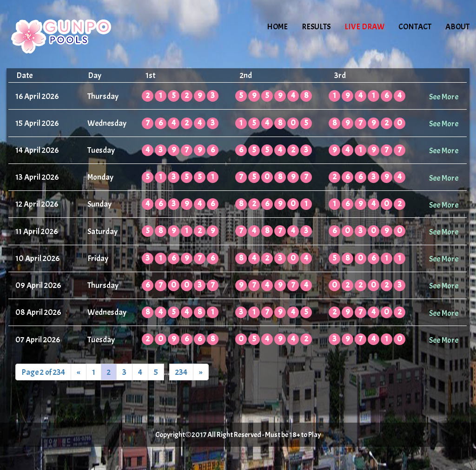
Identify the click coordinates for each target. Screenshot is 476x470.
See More (444, 97)
